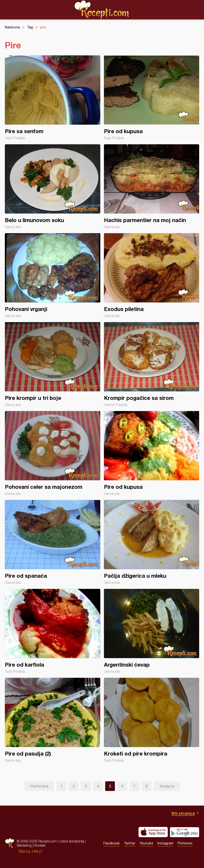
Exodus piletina (152, 275)
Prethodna (39, 786)
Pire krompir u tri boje (53, 364)
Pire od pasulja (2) (53, 720)
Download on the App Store (153, 832)
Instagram (165, 843)
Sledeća (167, 786)
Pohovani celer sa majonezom (53, 453)
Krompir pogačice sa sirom (152, 364)
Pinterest (185, 843)
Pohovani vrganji (53, 275)
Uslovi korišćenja (72, 841)
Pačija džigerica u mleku (152, 542)
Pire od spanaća (53, 542)
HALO (37, 851)
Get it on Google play (185, 832)
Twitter (130, 843)
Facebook (111, 843)
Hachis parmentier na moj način (152, 187)
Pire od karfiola (53, 631)
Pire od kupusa (152, 98)
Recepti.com (102, 9)
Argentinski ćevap (152, 631)
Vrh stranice (183, 813)
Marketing (24, 845)
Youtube (146, 843)
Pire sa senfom (53, 98)
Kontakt (40, 845)
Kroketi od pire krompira (152, 720)
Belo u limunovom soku (53, 187)
